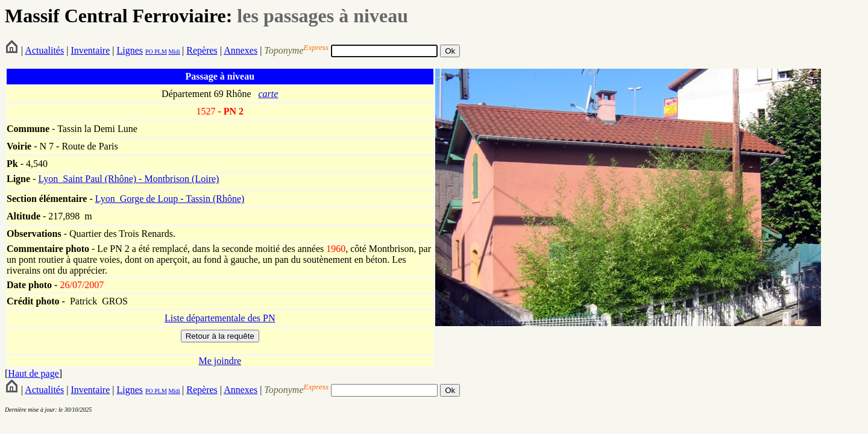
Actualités (44, 50)
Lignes (130, 50)
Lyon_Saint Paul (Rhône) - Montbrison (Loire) (128, 179)
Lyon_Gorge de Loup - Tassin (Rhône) (170, 199)
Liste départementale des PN (220, 318)
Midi (174, 52)
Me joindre (220, 361)
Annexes (241, 50)
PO (149, 52)
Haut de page (33, 373)
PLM (160, 52)
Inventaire (90, 50)
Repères (202, 50)
